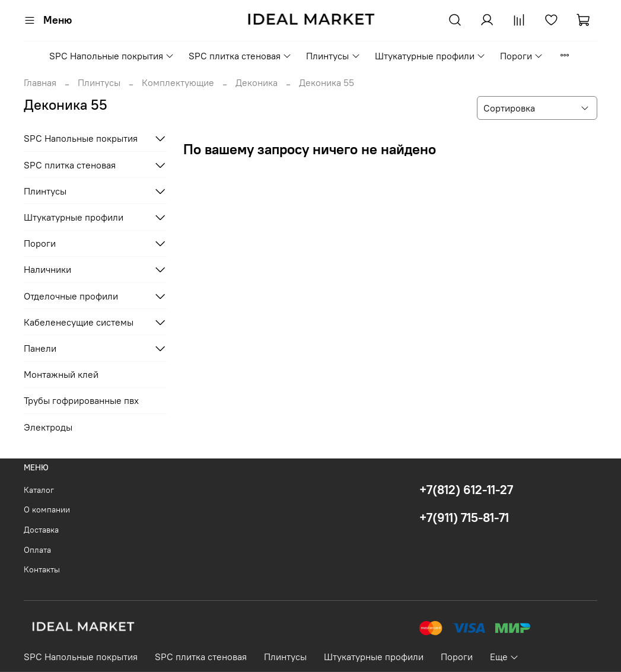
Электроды (48, 427)
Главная (40, 82)
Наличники (47, 269)
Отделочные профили (71, 296)
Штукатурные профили (430, 56)
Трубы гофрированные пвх (81, 400)
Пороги (522, 56)
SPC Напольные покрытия (112, 56)
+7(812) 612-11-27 (466, 490)
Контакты (42, 569)
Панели (40, 348)
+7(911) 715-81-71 (464, 517)
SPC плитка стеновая (240, 56)
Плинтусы (333, 56)
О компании (47, 509)
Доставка (41, 530)
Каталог (39, 490)
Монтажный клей (61, 374)
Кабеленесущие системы (79, 322)
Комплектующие (178, 82)
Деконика (257, 82)
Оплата (37, 550)
